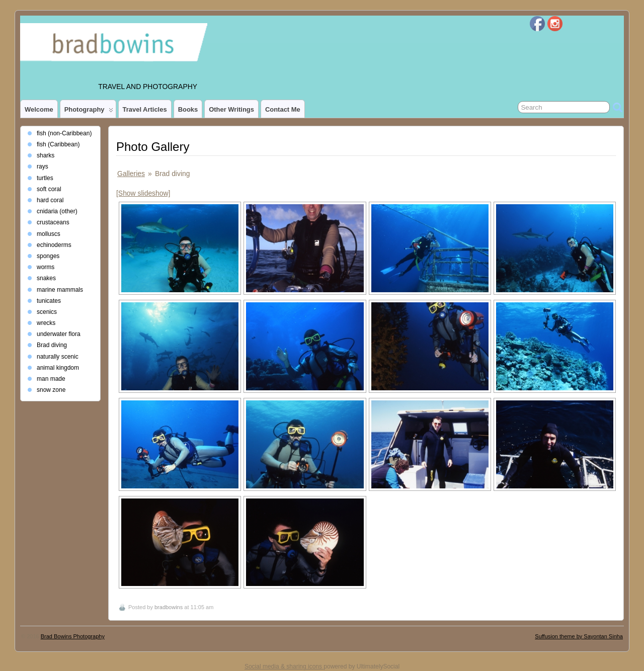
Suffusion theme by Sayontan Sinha (579, 636)
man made (51, 379)
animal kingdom (58, 368)
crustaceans (53, 222)
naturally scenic (58, 357)
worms (46, 267)
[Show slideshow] (143, 193)
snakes (46, 278)
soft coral (49, 189)
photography (89, 112)
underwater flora (59, 334)
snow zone (51, 390)
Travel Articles (145, 109)
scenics (47, 312)
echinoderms (54, 245)
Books (188, 109)
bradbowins (169, 607)
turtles (45, 178)
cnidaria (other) (57, 211)
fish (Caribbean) (58, 144)
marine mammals (60, 290)
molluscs (49, 234)
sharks (46, 155)
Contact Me (283, 109)
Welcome (39, 109)
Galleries (131, 174)
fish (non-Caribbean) (64, 133)
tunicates (49, 301)
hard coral (50, 200)
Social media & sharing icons (284, 666)
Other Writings (231, 109)
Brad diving (52, 345)
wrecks (46, 323)
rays (43, 166)
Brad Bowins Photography (73, 636)
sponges (48, 256)
